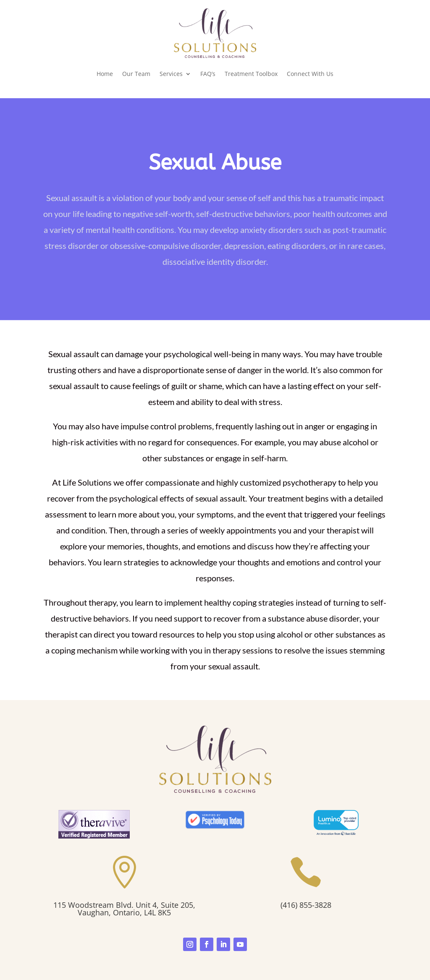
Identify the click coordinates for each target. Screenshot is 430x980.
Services (171, 74)
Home (105, 74)
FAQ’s (208, 74)
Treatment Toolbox (251, 74)
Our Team (136, 74)
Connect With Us (310, 74)
